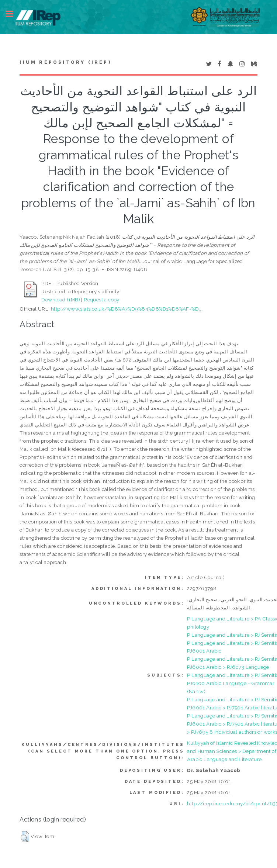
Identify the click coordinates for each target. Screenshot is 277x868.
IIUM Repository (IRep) (65, 62)
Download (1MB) (61, 300)
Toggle (13, 14)
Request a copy (102, 300)
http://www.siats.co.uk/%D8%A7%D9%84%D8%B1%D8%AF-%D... (127, 309)
